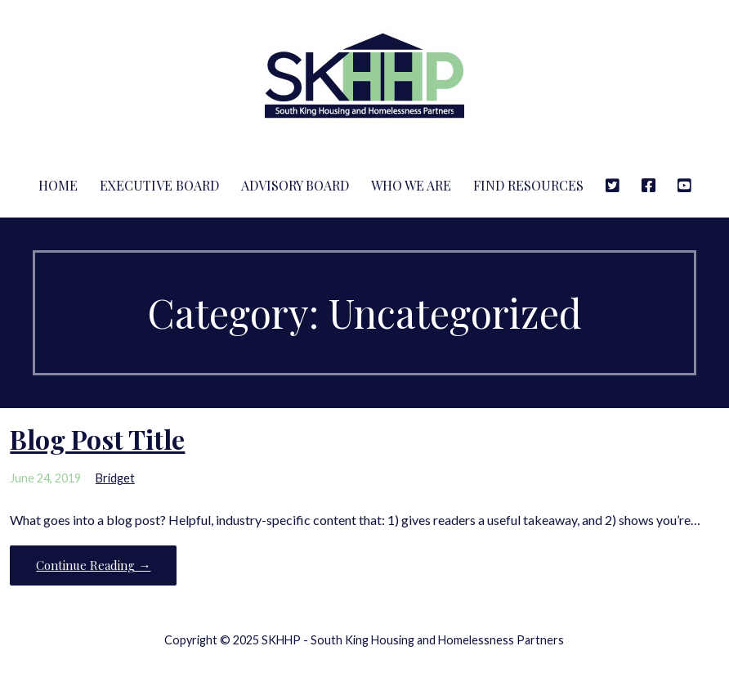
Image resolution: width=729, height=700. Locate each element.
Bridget (115, 478)
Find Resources (528, 185)
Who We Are (411, 185)
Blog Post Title (97, 439)
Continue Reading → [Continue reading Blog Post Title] (93, 565)
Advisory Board (295, 185)
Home (58, 185)
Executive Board (159, 185)
